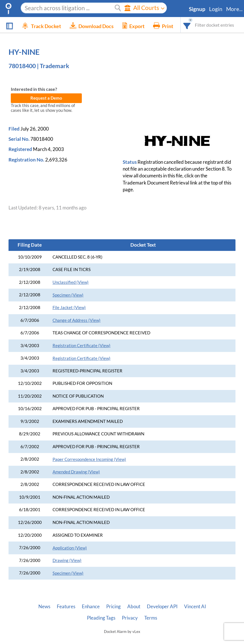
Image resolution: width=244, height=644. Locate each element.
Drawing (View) (67, 560)
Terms (151, 618)
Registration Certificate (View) (82, 346)
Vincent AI (195, 607)
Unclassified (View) (71, 282)
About (134, 607)
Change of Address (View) (77, 320)
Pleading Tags (101, 618)
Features (66, 607)
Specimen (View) (68, 295)
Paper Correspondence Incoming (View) (89, 459)
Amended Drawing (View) (76, 472)
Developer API (162, 607)
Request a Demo (46, 98)
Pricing (113, 607)
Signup (197, 9)
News (44, 607)
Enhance (91, 607)
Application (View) (70, 548)
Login (216, 9)
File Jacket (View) (69, 308)
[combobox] (187, 25)
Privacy (130, 618)
